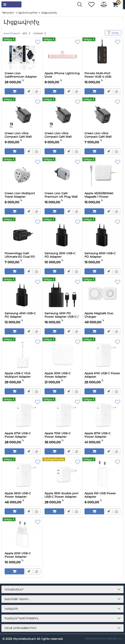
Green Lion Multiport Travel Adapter (20, 195)
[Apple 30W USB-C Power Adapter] (62, 355)
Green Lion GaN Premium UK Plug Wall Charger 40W (61, 197)
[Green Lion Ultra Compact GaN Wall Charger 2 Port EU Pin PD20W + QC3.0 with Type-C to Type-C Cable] (62, 115)
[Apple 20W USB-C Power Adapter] (22, 535)
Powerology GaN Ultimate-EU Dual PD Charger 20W (20, 257)
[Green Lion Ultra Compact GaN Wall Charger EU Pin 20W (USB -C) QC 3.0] (102, 115)
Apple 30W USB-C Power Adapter (58, 375)
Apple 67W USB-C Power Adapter (18, 435)
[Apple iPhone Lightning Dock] (62, 55)
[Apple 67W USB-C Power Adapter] (22, 415)
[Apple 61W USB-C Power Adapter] (102, 355)
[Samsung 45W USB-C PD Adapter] (22, 295)
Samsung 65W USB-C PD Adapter (100, 255)
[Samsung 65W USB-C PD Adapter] (102, 235)
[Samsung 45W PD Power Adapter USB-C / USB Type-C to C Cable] (62, 295)
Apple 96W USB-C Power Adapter (18, 495)
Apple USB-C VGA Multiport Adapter (18, 375)
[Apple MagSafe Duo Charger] (102, 295)
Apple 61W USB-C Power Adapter (102, 375)
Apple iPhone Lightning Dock (62, 75)
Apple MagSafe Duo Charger (99, 315)
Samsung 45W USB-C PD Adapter (20, 315)
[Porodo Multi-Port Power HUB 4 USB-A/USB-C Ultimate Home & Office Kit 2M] (102, 55)
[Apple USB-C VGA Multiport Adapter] (22, 355)
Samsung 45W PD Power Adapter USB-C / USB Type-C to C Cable (61, 317)
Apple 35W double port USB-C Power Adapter (61, 495)
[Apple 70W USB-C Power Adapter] (62, 415)
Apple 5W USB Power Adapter (100, 495)
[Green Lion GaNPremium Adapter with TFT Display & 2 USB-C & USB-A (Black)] (22, 55)
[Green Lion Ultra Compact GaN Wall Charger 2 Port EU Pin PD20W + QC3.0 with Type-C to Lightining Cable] (22, 115)
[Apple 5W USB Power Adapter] (102, 475)
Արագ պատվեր (29, 91)
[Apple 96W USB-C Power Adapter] (22, 475)
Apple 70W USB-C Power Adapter (58, 435)
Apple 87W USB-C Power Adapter (98, 435)
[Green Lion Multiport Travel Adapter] (22, 175)
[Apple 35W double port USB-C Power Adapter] (62, 475)
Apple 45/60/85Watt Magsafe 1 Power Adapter (99, 197)
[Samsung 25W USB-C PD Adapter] (62, 235)
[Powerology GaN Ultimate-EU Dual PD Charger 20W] (22, 235)
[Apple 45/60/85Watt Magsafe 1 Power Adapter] (102, 175)
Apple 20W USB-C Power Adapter (18, 555)
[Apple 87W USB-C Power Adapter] (102, 415)
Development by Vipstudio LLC (104, 638)
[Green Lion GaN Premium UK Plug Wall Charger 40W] (62, 175)
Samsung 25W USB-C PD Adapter (60, 255)
